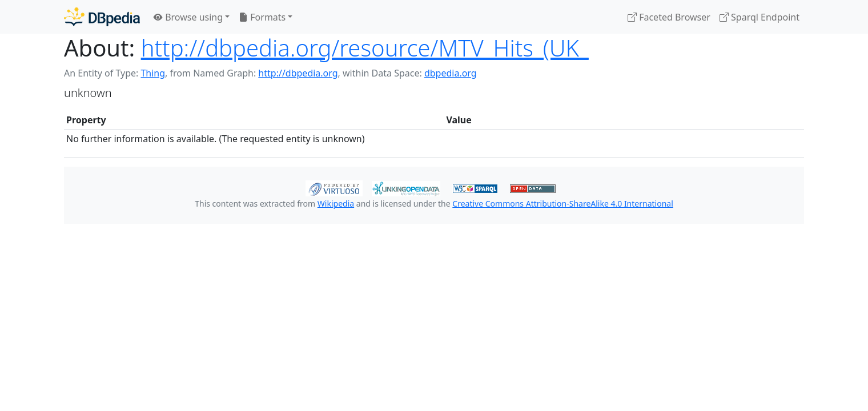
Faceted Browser (669, 17)
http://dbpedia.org (298, 73)
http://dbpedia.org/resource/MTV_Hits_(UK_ (365, 48)
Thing (153, 73)
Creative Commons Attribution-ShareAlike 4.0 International (562, 204)
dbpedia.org (451, 73)
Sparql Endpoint (759, 17)
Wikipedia (336, 204)
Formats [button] (262, 17)
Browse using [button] (188, 17)
